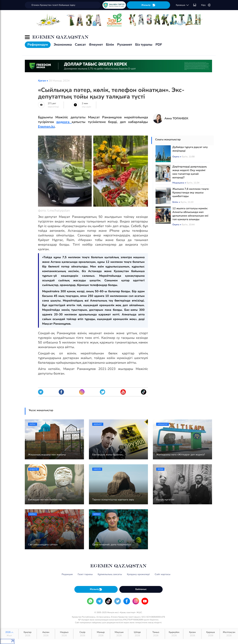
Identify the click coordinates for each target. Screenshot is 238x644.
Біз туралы (144, 45)
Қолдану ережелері (138, 574)
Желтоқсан (229, 634)
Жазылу (148, 5)
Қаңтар (28, 634)
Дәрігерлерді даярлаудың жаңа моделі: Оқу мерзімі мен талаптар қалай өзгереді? (189, 172)
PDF (159, 45)
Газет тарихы (85, 574)
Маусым (119, 634)
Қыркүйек (174, 634)
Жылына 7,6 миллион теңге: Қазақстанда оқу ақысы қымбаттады (191, 193)
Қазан (192, 634)
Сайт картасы (163, 574)
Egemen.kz (46, 127)
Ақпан (46, 634)
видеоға (64, 122)
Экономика (63, 45)
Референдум (38, 45)
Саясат (80, 45)
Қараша (211, 634)
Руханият (125, 45)
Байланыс (141, 589)
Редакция (67, 574)
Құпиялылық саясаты (110, 574)
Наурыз (64, 634)
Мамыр (101, 634)
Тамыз (156, 634)
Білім (110, 45)
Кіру (206, 5)
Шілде (137, 634)
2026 (9, 634)
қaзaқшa (182, 5)
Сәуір (82, 634)
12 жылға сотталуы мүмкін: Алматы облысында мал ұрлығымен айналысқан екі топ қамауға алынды (190, 214)
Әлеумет (96, 45)
